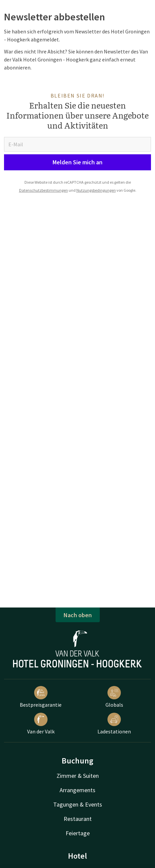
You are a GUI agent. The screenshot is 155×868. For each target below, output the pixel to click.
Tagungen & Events (78, 804)
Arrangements (77, 790)
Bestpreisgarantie (41, 697)
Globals (114, 697)
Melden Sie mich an (77, 162)
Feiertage (78, 833)
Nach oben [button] (78, 615)
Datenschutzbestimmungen (44, 190)
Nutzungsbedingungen (96, 190)
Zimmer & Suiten (78, 776)
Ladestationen (114, 724)
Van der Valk (41, 724)
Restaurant (78, 819)
